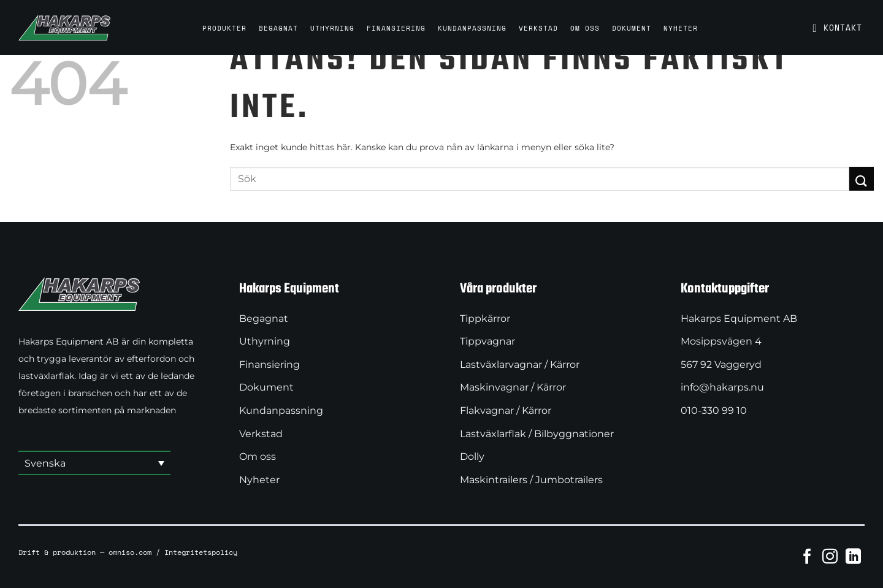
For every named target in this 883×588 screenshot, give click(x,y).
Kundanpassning (472, 28)
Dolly (472, 456)
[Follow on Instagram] (830, 556)
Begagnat (278, 28)
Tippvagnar (487, 341)
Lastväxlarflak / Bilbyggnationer (537, 434)
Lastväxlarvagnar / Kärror (520, 365)
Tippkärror (485, 319)
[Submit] (862, 179)
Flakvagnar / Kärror (506, 410)
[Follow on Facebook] (807, 556)
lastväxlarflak (46, 376)
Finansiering (396, 28)
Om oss (585, 28)
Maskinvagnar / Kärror (513, 387)
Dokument (632, 28)
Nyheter (681, 28)
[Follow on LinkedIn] (853, 556)
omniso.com (130, 552)
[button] (94, 464)
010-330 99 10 (714, 410)
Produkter (224, 28)
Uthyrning (332, 28)
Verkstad (538, 28)
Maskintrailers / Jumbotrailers (531, 480)
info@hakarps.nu (722, 387)
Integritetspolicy (201, 552)
